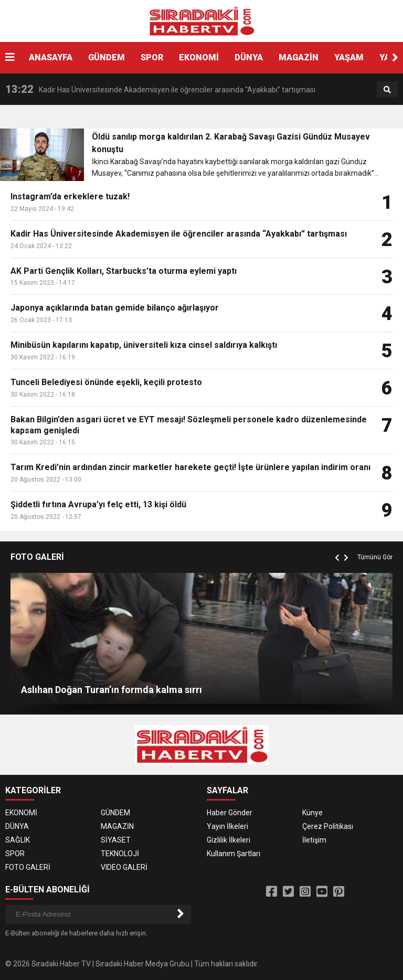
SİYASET (116, 840)
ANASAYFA (51, 57)
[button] (395, 58)
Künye (312, 813)
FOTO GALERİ (28, 867)
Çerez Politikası (328, 826)
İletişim (314, 840)
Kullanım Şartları (234, 854)
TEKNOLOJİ (120, 854)
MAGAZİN (299, 57)
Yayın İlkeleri (227, 826)
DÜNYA (249, 57)
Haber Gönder (230, 813)
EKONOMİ (199, 57)
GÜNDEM (107, 57)
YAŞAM (349, 57)
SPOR (152, 57)
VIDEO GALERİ (124, 867)
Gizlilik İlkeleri (229, 840)
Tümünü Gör (375, 557)
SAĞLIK (18, 840)
